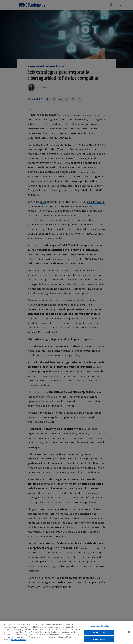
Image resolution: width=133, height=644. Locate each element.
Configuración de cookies (99, 626)
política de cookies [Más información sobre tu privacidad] (19, 640)
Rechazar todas (99, 633)
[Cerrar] (129, 632)
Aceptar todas (99, 639)
